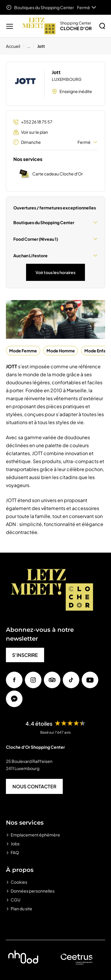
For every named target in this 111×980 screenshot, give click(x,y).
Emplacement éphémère (35, 835)
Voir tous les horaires (55, 272)
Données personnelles (33, 891)
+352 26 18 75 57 (33, 122)
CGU (16, 900)
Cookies (19, 882)
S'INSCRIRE (25, 655)
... (29, 46)
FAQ (15, 852)
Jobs (15, 844)
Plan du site (21, 909)
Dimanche (55, 142)
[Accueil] (15, 46)
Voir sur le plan (31, 132)
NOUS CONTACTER (34, 786)
